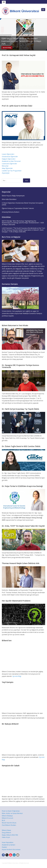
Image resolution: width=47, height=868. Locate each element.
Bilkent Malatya (7, 816)
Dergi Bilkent (6, 833)
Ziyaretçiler (6, 173)
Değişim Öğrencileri (9, 159)
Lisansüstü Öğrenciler (9, 164)
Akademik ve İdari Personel (11, 161)
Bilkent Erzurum (7, 818)
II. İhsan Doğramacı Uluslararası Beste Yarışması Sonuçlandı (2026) (23, 204)
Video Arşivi (6, 837)
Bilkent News (6, 830)
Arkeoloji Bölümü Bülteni (11, 212)
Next (45, 35)
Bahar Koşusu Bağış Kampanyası (13, 196)
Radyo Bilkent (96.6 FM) (10, 835)
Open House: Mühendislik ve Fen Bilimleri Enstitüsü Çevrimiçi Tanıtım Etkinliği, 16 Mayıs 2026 (21, 41)
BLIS (3, 820)
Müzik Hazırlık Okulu (9, 823)
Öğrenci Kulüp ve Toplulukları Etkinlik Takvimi (18, 208)
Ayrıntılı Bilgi (7, 48)
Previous (2, 35)
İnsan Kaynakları (8, 842)
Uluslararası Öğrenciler (10, 157)
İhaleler (4, 847)
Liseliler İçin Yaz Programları (12, 171)
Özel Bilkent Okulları (9, 825)
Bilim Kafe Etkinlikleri (9, 199)
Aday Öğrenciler (7, 168)
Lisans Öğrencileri (8, 154)
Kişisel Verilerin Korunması (11, 850)
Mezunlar (5, 166)
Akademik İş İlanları (9, 845)
